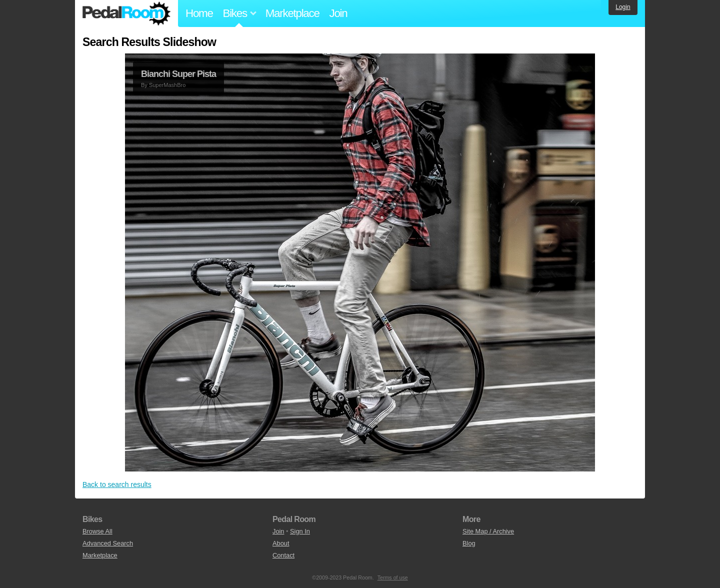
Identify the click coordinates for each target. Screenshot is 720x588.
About (281, 543)
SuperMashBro (167, 85)
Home (199, 13)
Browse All (97, 531)
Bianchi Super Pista (178, 74)
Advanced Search (108, 543)
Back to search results (117, 484)
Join (338, 13)
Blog (469, 543)
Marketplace (292, 13)
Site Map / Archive (488, 531)
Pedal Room (126, 13)
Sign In (300, 531)
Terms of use (393, 577)
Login (623, 7)
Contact (283, 555)
